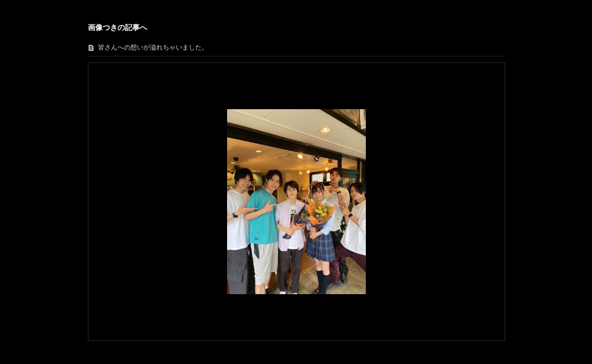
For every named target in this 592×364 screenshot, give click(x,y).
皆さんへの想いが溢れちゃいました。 (153, 47)
